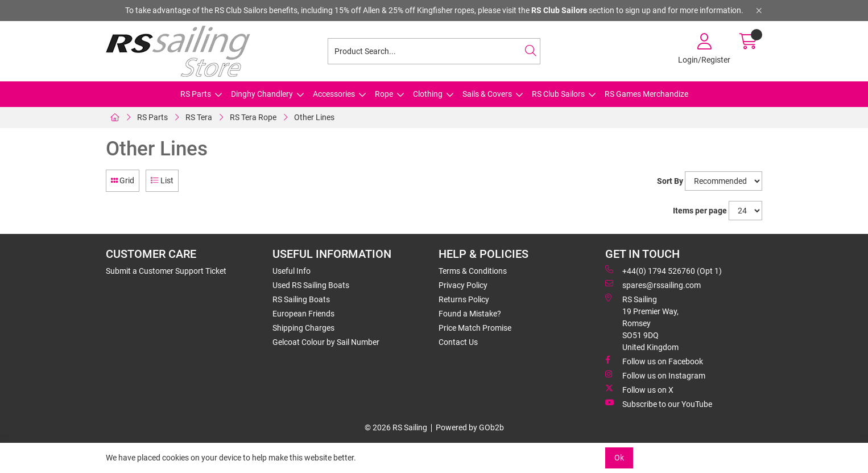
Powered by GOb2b (470, 427)
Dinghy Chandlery (262, 94)
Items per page (700, 211)
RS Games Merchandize (646, 94)
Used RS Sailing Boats (311, 285)
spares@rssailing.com (653, 285)
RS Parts (196, 94)
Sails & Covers (487, 94)
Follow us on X (639, 389)
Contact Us (458, 342)
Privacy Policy (463, 285)
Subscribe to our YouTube (659, 404)
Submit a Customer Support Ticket (166, 271)
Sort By (670, 181)
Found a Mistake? (470, 314)
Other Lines (314, 117)
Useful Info (292, 271)
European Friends (303, 314)
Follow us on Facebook (654, 361)
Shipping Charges (303, 328)
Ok (619, 458)
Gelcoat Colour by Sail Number (326, 342)
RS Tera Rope (253, 117)
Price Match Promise (475, 328)
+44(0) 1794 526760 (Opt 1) (664, 270)
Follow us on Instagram (655, 375)
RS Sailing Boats (301, 299)
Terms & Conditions (473, 271)
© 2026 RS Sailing (396, 427)
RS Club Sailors (558, 94)
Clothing (428, 94)
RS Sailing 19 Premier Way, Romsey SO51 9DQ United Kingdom (642, 323)
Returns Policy (464, 299)
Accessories (334, 94)
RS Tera (199, 117)
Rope (384, 94)
